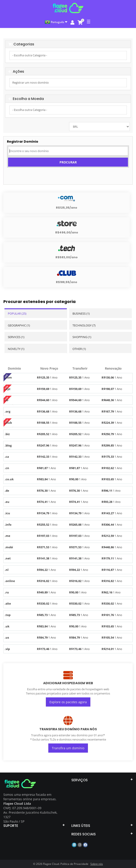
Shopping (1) (82, 337)
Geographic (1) (19, 325)
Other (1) (79, 349)
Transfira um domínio (68, 748)
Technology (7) (84, 325)
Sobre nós (97, 864)
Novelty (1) (16, 349)
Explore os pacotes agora (68, 702)
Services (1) (16, 337)
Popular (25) (17, 313)
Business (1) (81, 313)
